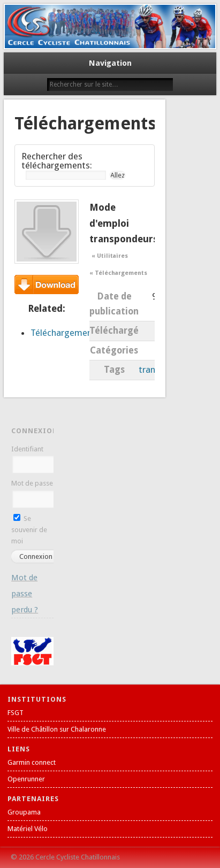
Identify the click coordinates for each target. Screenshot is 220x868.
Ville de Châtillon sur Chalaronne (57, 729)
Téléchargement (47, 285)
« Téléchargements (118, 273)
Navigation (110, 63)
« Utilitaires (110, 256)
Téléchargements (65, 333)
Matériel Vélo (28, 829)
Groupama (24, 812)
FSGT (16, 713)
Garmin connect (32, 762)
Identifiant (27, 449)
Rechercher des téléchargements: (57, 160)
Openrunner (26, 779)
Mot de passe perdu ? (25, 594)
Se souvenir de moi (29, 530)
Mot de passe (32, 483)
